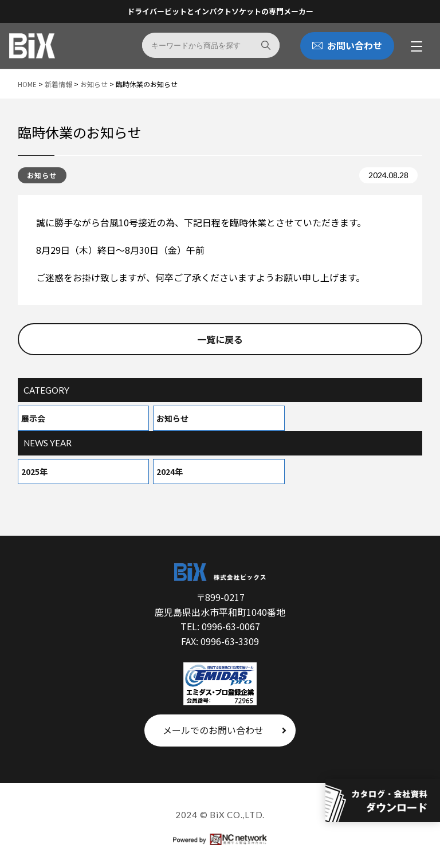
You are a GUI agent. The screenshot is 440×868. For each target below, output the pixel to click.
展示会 (33, 418)
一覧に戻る (220, 339)
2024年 (170, 472)
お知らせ (172, 418)
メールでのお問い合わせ (225, 730)
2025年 (34, 472)
